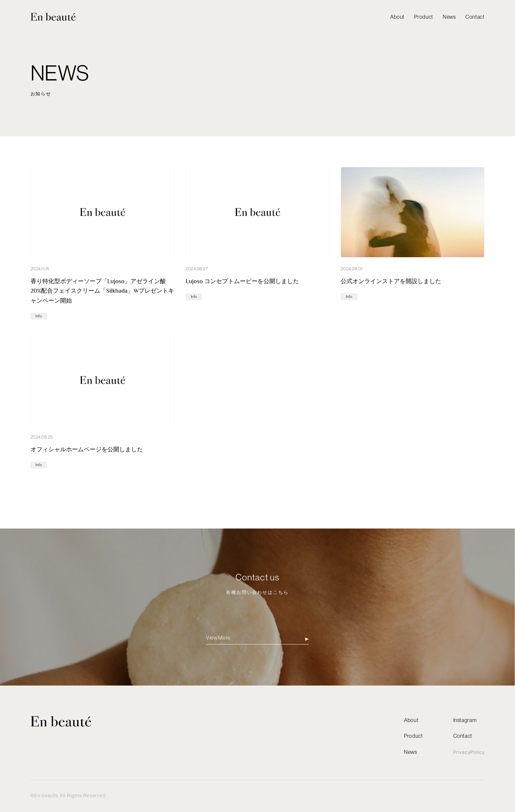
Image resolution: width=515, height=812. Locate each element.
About (397, 17)
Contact (475, 17)
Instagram (465, 720)
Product (424, 17)
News (449, 17)
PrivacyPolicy (469, 752)
